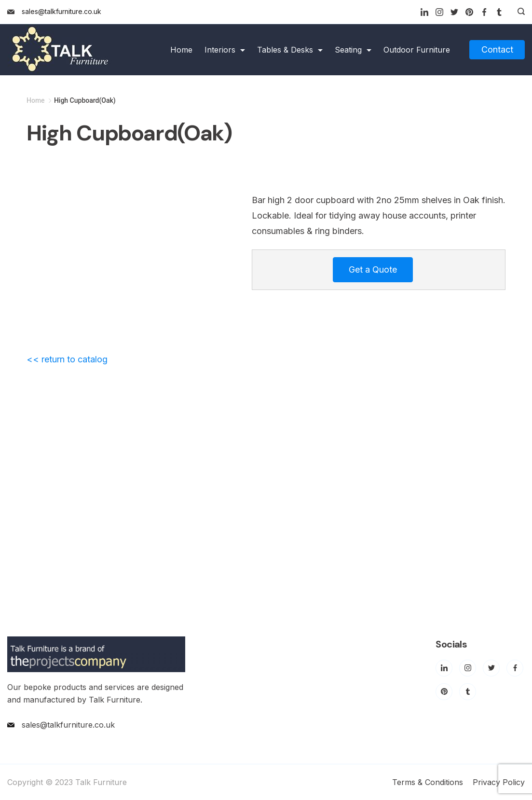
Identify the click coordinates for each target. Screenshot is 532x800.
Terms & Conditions (428, 782)
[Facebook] (484, 12)
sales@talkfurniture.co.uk (61, 11)
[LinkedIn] (424, 12)
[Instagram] (439, 12)
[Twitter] (454, 12)
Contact (497, 49)
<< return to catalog (67, 359)
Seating (353, 50)
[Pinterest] (469, 12)
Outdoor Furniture (417, 50)
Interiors (225, 50)
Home (181, 50)
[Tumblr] (499, 12)
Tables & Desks (290, 50)
